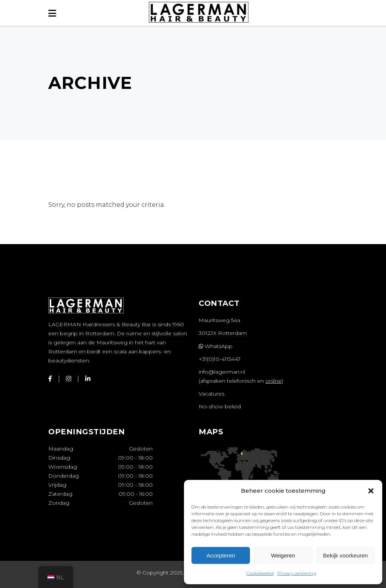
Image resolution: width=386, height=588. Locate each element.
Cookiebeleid (260, 573)
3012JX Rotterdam (223, 333)
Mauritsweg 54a (219, 320)
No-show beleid (220, 406)
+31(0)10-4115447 (220, 359)
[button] (371, 491)
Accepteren (221, 555)
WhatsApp (216, 346)
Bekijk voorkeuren (345, 555)
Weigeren (283, 555)
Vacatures (211, 394)
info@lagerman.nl (222, 372)
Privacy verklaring (297, 573)
